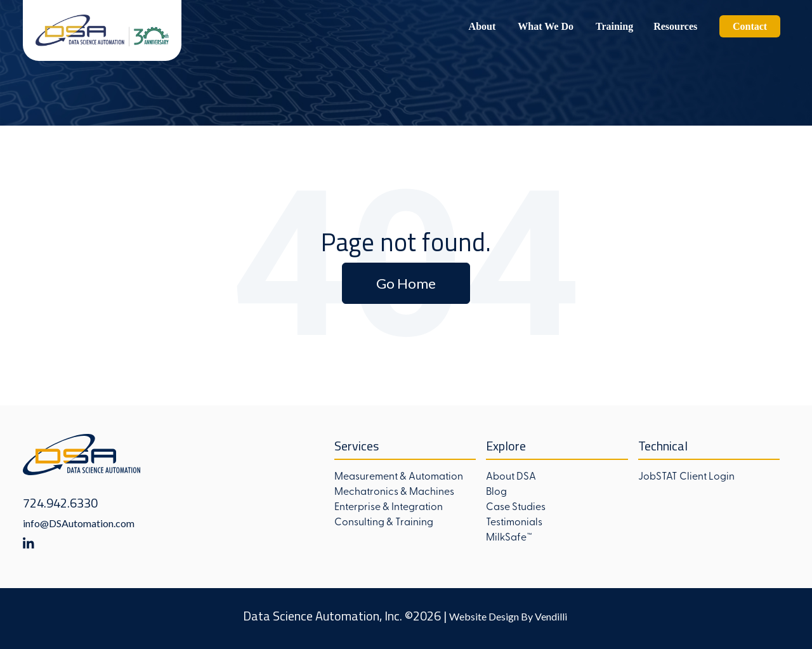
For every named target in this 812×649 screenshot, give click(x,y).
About (482, 26)
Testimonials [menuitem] (514, 521)
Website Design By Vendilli (508, 616)
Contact (750, 26)
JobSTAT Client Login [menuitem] (686, 475)
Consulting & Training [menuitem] (384, 521)
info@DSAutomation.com (79, 523)
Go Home (406, 283)
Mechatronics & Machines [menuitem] (394, 490)
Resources (675, 26)
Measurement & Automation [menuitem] (399, 475)
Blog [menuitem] (496, 490)
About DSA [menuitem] (511, 475)
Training (614, 26)
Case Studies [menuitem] (516, 506)
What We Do (546, 26)
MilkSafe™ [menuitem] (509, 536)
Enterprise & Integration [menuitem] (389, 506)
